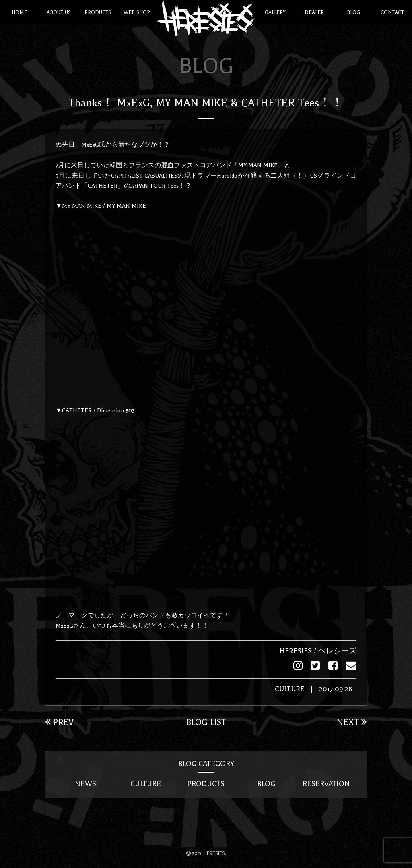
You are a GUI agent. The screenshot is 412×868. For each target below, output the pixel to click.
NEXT (352, 721)
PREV (59, 721)
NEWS (85, 783)
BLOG (266, 783)
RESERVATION (326, 783)
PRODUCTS (206, 783)
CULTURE (289, 689)
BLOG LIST (206, 721)
